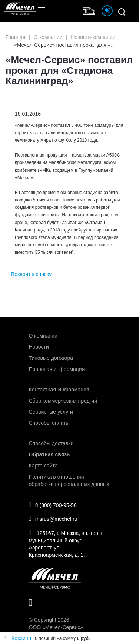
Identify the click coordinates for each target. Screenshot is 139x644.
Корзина (21, 638)
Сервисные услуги (51, 412)
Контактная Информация (59, 390)
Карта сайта (43, 466)
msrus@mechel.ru (53, 518)
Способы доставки (51, 443)
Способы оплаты (49, 423)
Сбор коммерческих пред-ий (63, 401)
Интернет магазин (90, 10)
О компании (43, 336)
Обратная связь (49, 454)
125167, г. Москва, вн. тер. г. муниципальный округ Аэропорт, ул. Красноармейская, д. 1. (66, 543)
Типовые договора (51, 358)
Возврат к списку (31, 274)
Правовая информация (57, 369)
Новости (39, 347)
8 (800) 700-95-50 (53, 505)
